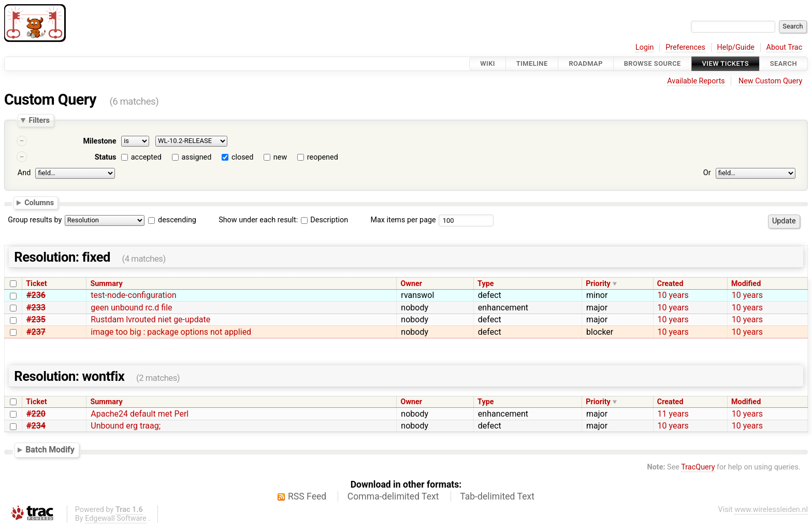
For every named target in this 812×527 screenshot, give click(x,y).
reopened (323, 157)
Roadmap (586, 63)
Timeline (532, 63)
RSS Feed (307, 496)
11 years (673, 414)
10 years (673, 295)
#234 (36, 426)
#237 (36, 332)
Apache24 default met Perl (140, 414)
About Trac (785, 47)
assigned (196, 157)
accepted (146, 157)
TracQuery (698, 467)
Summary (106, 284)
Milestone (99, 141)
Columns (39, 202)
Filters (39, 120)
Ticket (36, 284)
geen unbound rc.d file (131, 308)
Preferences (685, 47)
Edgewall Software (116, 518)
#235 (36, 319)
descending (177, 220)
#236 (36, 295)
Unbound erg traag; (126, 426)
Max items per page (403, 220)
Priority (598, 284)
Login (645, 47)
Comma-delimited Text (393, 496)
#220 (36, 414)
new (280, 157)
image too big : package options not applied (171, 332)
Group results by (35, 220)
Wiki (488, 63)
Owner (412, 284)
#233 (36, 308)
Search (784, 63)
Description (324, 220)
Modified (746, 284)
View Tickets (726, 63)
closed (242, 157)
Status (106, 157)
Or (707, 173)
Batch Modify (50, 450)
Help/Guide (736, 47)
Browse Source (653, 63)
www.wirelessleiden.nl (771, 510)
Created (670, 284)
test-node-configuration (133, 295)
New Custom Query (770, 81)
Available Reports (696, 81)
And (24, 173)
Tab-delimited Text (497, 496)
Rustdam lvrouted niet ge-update (150, 319)
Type (485, 284)
